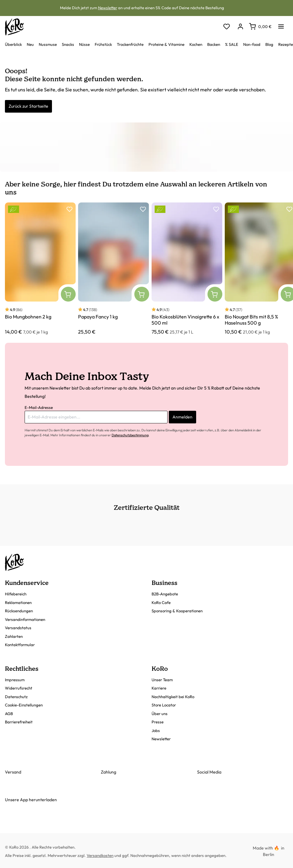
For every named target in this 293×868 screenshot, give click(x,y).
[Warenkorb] (260, 26)
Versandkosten (100, 855)
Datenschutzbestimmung (130, 435)
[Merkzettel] (226, 27)
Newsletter (108, 8)
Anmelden (182, 417)
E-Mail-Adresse (39, 407)
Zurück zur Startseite (28, 106)
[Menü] (281, 25)
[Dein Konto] (240, 27)
